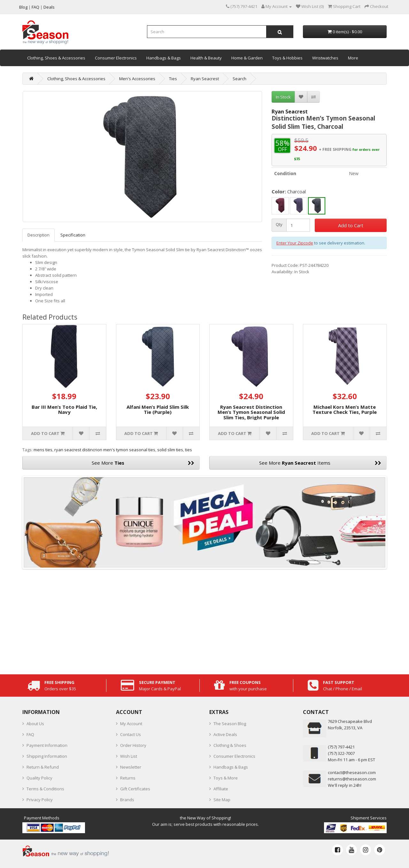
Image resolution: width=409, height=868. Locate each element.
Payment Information (47, 745)
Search (239, 79)
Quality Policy (39, 778)
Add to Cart (351, 225)
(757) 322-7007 (341, 753)
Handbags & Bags (164, 58)
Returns (128, 778)
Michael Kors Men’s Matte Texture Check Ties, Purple (345, 410)
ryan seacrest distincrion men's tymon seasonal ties (105, 450)
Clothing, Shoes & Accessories (56, 58)
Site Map (222, 800)
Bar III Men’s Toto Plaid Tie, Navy (64, 410)
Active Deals (225, 734)
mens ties (43, 450)
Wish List (129, 756)
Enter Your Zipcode (295, 243)
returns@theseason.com (352, 779)
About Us (35, 724)
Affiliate (221, 789)
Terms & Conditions (45, 789)
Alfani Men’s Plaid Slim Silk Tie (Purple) (158, 410)
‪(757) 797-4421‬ (341, 747)
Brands (127, 800)
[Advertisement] (204, 620)
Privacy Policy (40, 800)
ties (189, 450)
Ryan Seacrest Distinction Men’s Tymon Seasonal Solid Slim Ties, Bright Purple (251, 412)
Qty (279, 225)
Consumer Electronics (116, 58)
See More (143, 463)
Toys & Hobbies (287, 58)
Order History (133, 745)
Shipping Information (47, 756)
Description (39, 235)
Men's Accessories (137, 79)
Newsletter (131, 767)
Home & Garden (247, 58)
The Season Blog (230, 724)
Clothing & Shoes (230, 745)
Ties (173, 79)
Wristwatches (325, 58)
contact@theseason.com (352, 772)
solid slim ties (170, 450)
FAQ (30, 734)
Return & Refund (43, 767)
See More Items (320, 463)
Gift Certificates (135, 789)
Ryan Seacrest (205, 79)
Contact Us (131, 734)
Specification (73, 235)
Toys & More (226, 778)
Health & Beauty (206, 58)
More (353, 58)
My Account (131, 724)
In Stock (283, 97)
